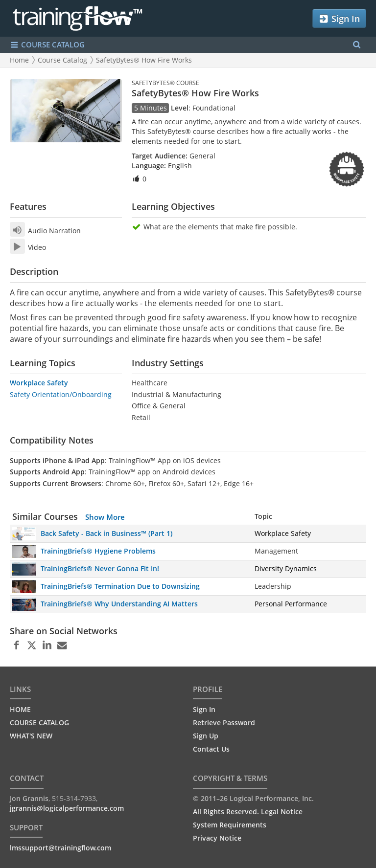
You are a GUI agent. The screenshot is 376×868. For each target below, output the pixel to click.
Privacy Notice (217, 838)
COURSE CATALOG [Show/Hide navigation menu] (47, 45)
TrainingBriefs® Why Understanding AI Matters (119, 604)
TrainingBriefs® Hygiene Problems (98, 551)
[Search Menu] (357, 45)
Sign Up (206, 736)
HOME (20, 709)
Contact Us (211, 749)
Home (19, 60)
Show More (105, 517)
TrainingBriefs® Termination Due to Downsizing (120, 586)
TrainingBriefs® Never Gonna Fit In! (100, 568)
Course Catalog (62, 60)
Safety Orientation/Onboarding (61, 394)
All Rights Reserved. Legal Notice (248, 812)
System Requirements (230, 825)
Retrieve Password (224, 723)
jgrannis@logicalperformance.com (67, 808)
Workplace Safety (39, 383)
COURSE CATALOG (39, 723)
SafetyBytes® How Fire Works (144, 60)
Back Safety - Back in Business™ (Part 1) (106, 533)
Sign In (339, 19)
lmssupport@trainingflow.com (60, 848)
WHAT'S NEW (31, 736)
